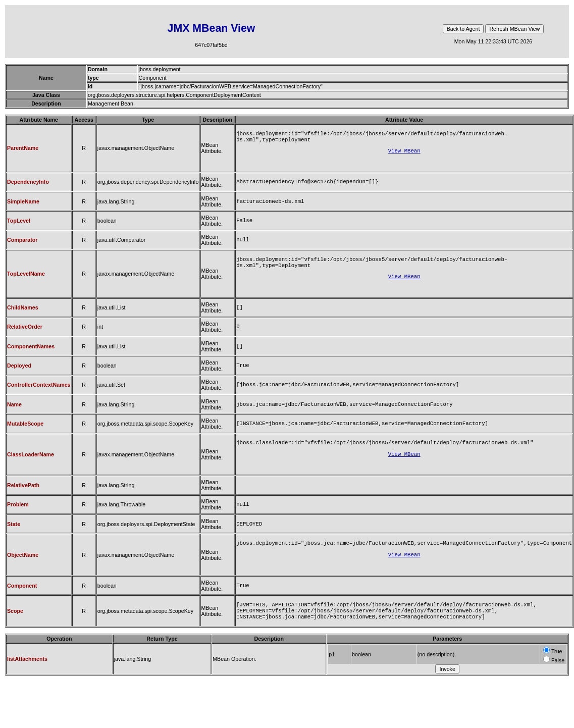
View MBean (404, 153)
